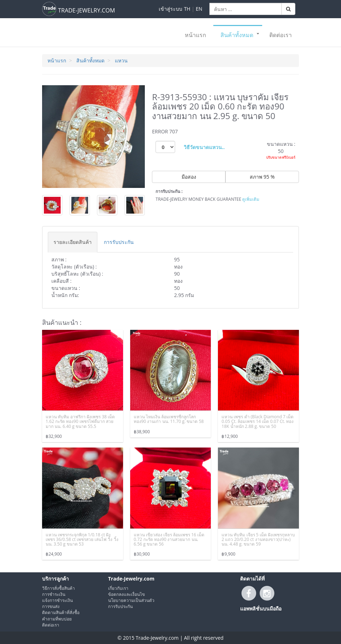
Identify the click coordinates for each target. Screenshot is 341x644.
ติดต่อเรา (281, 35)
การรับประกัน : (169, 191)
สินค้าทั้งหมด (237, 35)
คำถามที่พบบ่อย (57, 619)
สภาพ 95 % (262, 177)
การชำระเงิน (54, 594)
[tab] (73, 242)
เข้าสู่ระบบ (170, 9)
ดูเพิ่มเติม (251, 199)
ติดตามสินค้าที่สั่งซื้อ (61, 612)
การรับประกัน (120, 606)
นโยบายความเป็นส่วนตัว (131, 600)
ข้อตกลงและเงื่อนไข (126, 594)
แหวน (121, 60)
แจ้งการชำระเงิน (57, 600)
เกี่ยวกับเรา (118, 588)
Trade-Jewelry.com (131, 579)
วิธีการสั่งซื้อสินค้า (58, 588)
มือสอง (189, 177)
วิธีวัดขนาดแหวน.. (204, 147)
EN (199, 9)
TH (187, 9)
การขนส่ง (51, 606)
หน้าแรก (195, 35)
